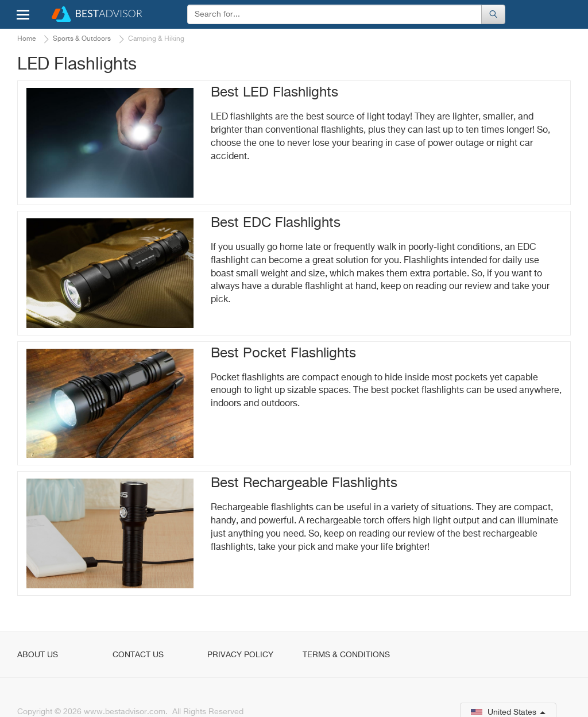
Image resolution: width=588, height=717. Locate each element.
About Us (38, 655)
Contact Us (138, 655)
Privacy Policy (240, 655)
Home (26, 39)
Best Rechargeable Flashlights (304, 483)
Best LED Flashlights (274, 92)
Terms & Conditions (346, 655)
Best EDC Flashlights (276, 223)
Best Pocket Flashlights (283, 353)
